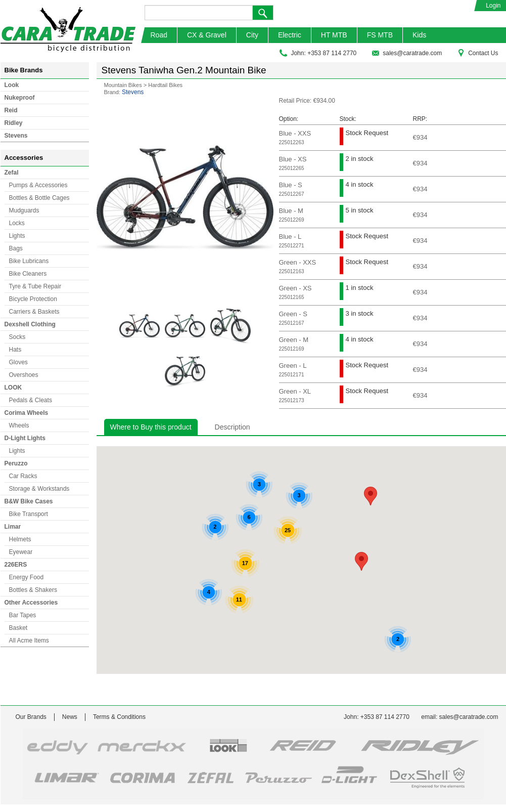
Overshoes (24, 375)
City (252, 35)
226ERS (16, 565)
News (70, 717)
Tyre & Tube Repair (35, 286)
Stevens (16, 136)
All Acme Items (29, 640)
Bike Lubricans (29, 261)
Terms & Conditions (119, 717)
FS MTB (380, 35)
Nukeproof (20, 98)
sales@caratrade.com (407, 53)
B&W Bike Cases (29, 501)
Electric (290, 35)
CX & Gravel (207, 35)
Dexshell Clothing (30, 324)
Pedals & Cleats (31, 400)
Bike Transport (29, 514)
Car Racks (23, 476)
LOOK (13, 388)
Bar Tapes (23, 615)
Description (233, 427)
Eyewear (21, 552)
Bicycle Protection (33, 299)
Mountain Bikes (123, 85)
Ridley (14, 123)
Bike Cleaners (28, 274)
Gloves (18, 362)
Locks (17, 223)
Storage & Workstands (39, 489)
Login (493, 6)
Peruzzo (16, 463)
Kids (419, 35)
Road (159, 35)
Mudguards (24, 210)
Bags (16, 248)
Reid (11, 110)
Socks (17, 337)
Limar (13, 527)
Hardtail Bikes (165, 85)
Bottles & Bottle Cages (39, 198)
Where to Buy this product (151, 427)
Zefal (12, 173)
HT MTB (334, 35)
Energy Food (27, 577)
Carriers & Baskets (34, 312)
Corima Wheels (27, 413)
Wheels (19, 425)
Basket (18, 628)
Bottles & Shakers (33, 590)
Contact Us (477, 53)
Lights (17, 236)
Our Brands (31, 717)
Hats (15, 350)
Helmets (20, 539)
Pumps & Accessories (38, 185)
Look (12, 85)
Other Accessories (31, 603)
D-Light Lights (25, 438)
